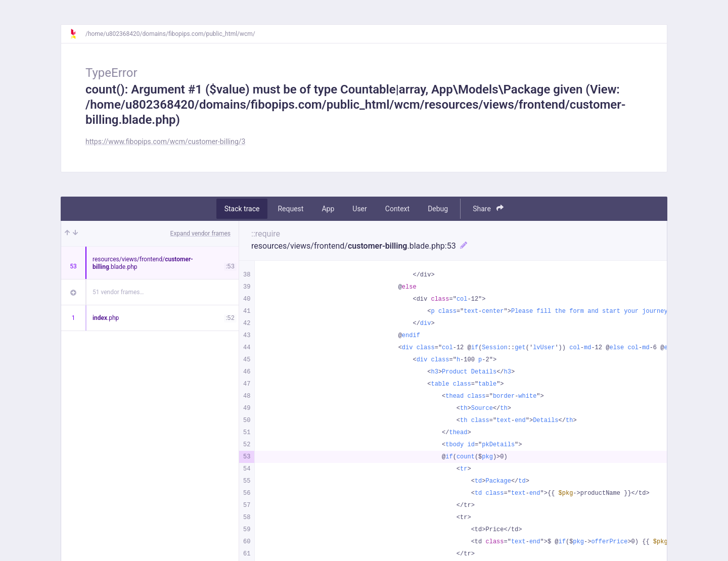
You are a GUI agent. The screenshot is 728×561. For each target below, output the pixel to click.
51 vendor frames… (118, 292)
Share (488, 208)
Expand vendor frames (200, 233)
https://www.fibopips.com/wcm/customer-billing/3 (165, 142)
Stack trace (242, 209)
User (359, 209)
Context (397, 209)
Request (290, 209)
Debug (438, 209)
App (328, 209)
